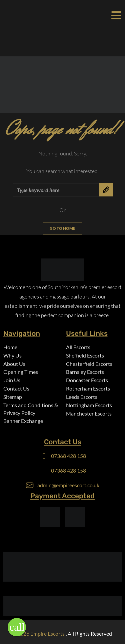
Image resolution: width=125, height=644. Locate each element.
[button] (17, 627)
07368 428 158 (68, 456)
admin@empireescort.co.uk (68, 485)
